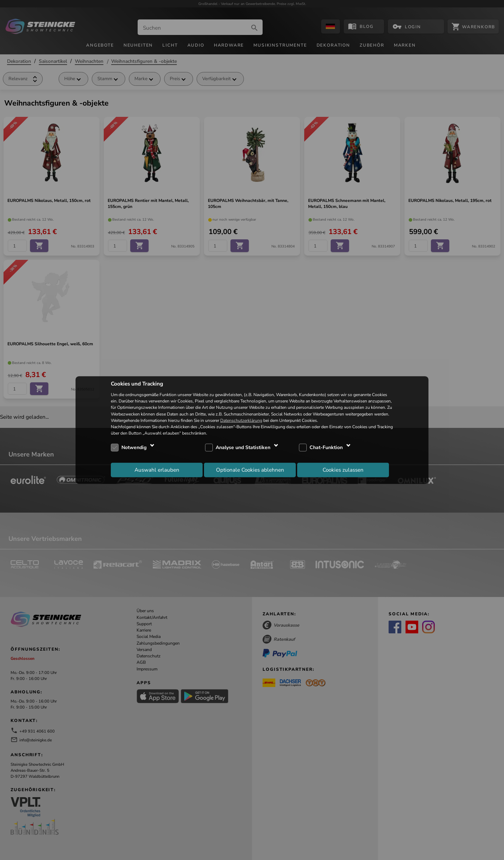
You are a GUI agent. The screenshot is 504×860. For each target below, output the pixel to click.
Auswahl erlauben (157, 470)
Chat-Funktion (326, 447)
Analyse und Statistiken (243, 447)
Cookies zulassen (343, 470)
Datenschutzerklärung (241, 420)
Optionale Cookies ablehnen (250, 470)
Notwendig (134, 447)
